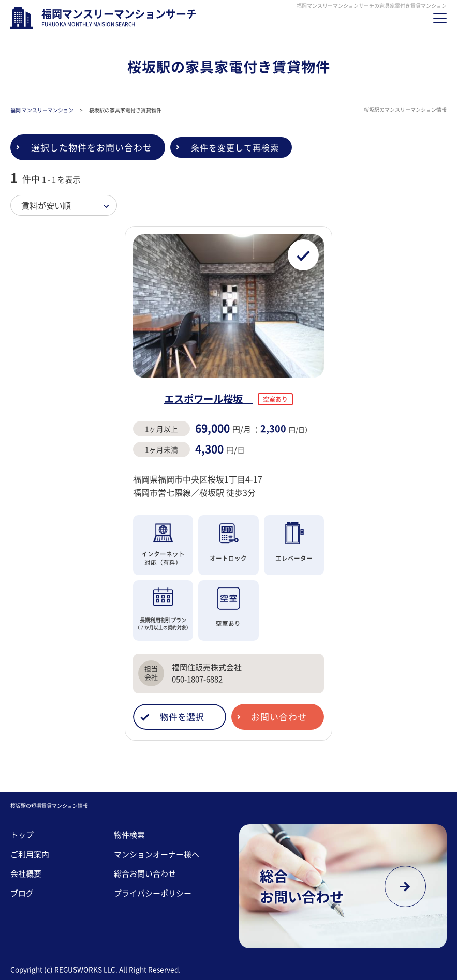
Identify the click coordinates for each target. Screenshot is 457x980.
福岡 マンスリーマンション (42, 110)
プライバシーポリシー (153, 893)
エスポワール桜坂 (208, 399)
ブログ (22, 893)
